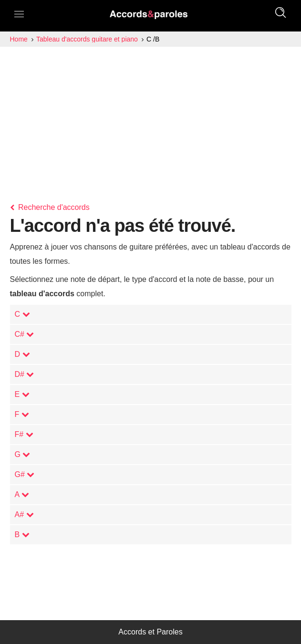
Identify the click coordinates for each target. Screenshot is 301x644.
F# (24, 434)
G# (25, 474)
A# (24, 514)
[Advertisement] (150, 118)
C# (25, 334)
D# (25, 374)
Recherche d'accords (50, 207)
